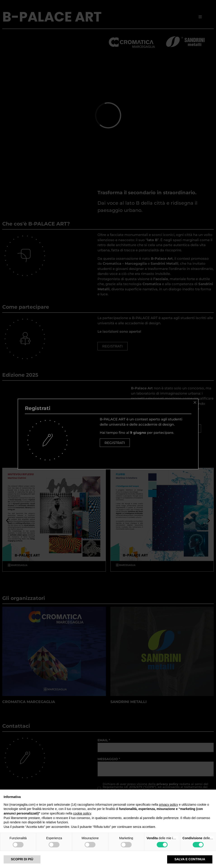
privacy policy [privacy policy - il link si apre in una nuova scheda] (169, 805)
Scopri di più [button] (22, 859)
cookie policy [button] (82, 813)
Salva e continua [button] (190, 859)
